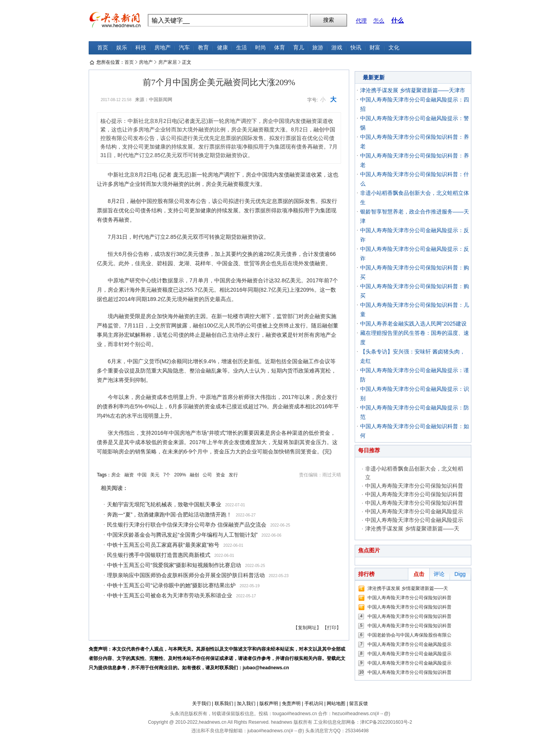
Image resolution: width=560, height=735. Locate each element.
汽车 (184, 48)
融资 (129, 475)
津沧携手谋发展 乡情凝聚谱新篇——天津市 (413, 90)
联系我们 (224, 703)
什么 (397, 20)
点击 (419, 574)
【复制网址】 (307, 628)
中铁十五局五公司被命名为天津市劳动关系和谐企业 (170, 595)
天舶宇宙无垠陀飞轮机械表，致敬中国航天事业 (164, 504)
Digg (460, 574)
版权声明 (269, 703)
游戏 (337, 48)
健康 (222, 48)
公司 (207, 475)
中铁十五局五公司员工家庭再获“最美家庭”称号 (163, 545)
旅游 (318, 48)
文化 (394, 48)
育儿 (299, 48)
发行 (233, 475)
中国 (142, 475)
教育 (203, 48)
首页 (103, 48)
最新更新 (374, 77)
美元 (155, 475)
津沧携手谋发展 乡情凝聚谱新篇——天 (412, 528)
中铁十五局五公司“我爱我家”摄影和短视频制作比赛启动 (174, 565)
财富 (375, 48)
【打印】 (332, 628)
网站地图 (336, 703)
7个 (167, 475)
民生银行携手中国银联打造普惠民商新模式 (159, 555)
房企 (116, 475)
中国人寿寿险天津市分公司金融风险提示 (414, 511)
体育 (280, 48)
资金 (220, 475)
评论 (439, 574)
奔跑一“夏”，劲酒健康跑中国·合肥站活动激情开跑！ (169, 514)
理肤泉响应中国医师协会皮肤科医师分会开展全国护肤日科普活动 (186, 575)
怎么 (379, 21)
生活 (241, 48)
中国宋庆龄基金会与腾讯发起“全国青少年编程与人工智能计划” (182, 535)
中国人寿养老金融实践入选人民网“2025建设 (413, 324)
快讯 (356, 48)
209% (180, 475)
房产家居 (168, 62)
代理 (361, 21)
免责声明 (291, 703)
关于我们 (201, 703)
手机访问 (314, 703)
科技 (141, 48)
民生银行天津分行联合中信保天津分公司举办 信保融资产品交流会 (187, 525)
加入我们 (246, 703)
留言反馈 (359, 703)
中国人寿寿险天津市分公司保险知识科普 (414, 486)
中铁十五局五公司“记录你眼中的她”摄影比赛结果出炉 (171, 585)
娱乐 (122, 48)
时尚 (261, 48)
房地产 (163, 48)
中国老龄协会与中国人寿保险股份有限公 (409, 635)
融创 (194, 475)
